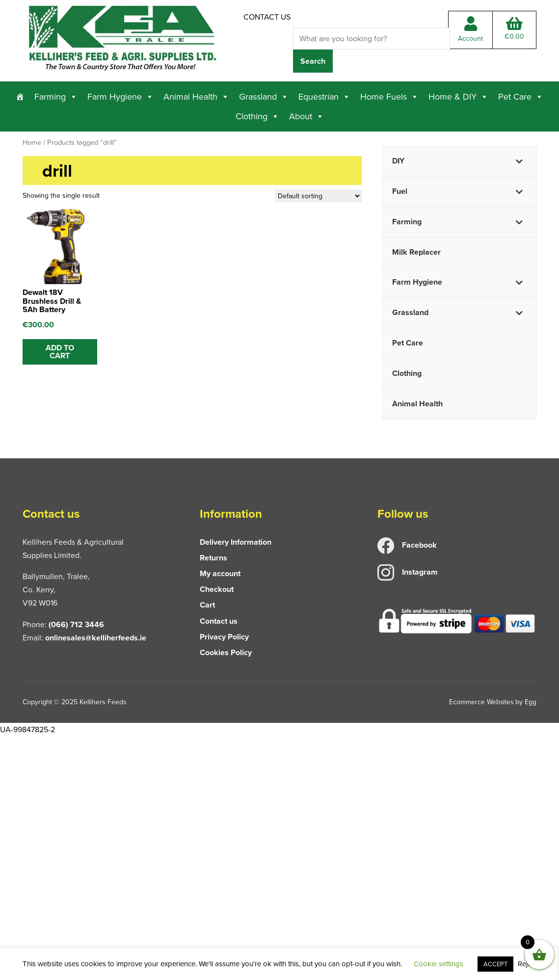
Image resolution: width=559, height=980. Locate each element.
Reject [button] (527, 964)
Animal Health (196, 97)
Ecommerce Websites (481, 702)
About (306, 116)
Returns (213, 558)
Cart (207, 605)
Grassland (264, 97)
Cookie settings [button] (439, 964)
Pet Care (521, 97)
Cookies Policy (226, 652)
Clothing (257, 116)
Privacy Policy (224, 637)
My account (220, 573)
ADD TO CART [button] (60, 352)
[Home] (20, 97)
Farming (56, 97)
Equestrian (324, 97)
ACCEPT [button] (495, 964)
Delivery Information (236, 542)
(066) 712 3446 (76, 624)
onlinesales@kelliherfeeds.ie (96, 638)
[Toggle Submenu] (519, 161)
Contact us (267, 17)
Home (32, 142)
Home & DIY (458, 97)
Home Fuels (389, 97)
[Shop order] (319, 197)
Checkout (217, 589)
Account (470, 30)
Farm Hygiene (120, 97)
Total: (514, 29)
